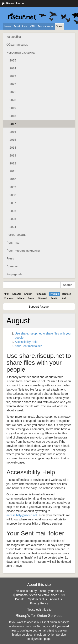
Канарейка (14, 37)
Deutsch (67, 294)
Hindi (63, 298)
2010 (13, 179)
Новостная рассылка (20, 53)
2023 (13, 76)
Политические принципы (23, 251)
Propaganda (14, 274)
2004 (13, 227)
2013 (13, 155)
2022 (13, 84)
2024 (13, 68)
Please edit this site (39, 610)
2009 (13, 187)
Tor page (42, 626)
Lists (25, 26)
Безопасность (45, 26)
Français (9, 298)
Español (17, 294)
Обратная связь (17, 45)
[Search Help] (32, 285)
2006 (13, 211)
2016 (13, 132)
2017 (13, 124)
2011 (13, 171)
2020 (13, 100)
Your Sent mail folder (28, 346)
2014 (13, 148)
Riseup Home (15, 3)
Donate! (20, 599)
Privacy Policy (39, 603)
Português (41, 294)
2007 (13, 203)
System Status (38, 599)
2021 (13, 92)
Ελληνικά (43, 298)
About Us (56, 599)
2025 (13, 60)
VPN (33, 26)
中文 (7, 294)
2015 (13, 140)
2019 (13, 108)
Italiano (21, 298)
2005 (13, 219)
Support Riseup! (39, 307)
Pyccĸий (54, 294)
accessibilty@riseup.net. (22, 515)
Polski (31, 298)
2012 (13, 163)
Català (54, 298)
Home (8, 26)
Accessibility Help (26, 342)
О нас (59, 26)
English (28, 294)
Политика (13, 243)
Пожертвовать (16, 235)
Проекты (12, 266)
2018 (13, 116)
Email (17, 26)
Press (10, 258)
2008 (13, 195)
